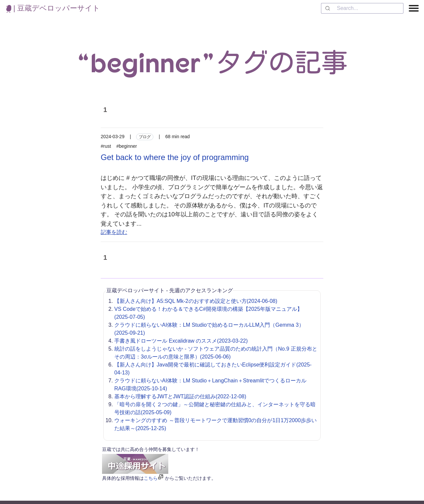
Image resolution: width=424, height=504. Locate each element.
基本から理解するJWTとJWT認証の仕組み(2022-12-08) (180, 396)
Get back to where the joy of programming (175, 157)
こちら (151, 478)
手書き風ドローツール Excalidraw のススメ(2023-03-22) (181, 341)
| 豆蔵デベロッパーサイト (53, 8)
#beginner (127, 146)
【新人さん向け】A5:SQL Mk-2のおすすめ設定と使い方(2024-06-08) (196, 301)
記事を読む (114, 232)
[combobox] (362, 8)
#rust (106, 146)
